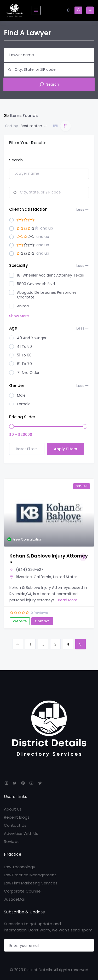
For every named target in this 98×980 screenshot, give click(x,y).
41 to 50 (24, 347)
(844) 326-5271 (30, 570)
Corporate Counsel (23, 891)
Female (24, 404)
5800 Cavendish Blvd (36, 284)
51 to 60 (24, 355)
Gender (47, 386)
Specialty (47, 266)
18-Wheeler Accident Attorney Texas (50, 275)
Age (47, 328)
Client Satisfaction (47, 209)
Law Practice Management (30, 875)
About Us (13, 809)
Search (49, 84)
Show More (19, 316)
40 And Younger (32, 338)
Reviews (12, 841)
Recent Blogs (17, 817)
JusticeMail (15, 899)
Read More (67, 600)
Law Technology (19, 867)
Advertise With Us (21, 833)
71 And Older (28, 373)
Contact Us (15, 825)
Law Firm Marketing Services (31, 883)
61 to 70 (24, 364)
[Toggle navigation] (36, 10)
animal (23, 306)
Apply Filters (65, 449)
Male (21, 395)
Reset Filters (27, 449)
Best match (31, 126)
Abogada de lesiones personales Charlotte (47, 295)
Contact (42, 621)
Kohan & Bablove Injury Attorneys (49, 559)
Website (20, 621)
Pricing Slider (22, 417)
